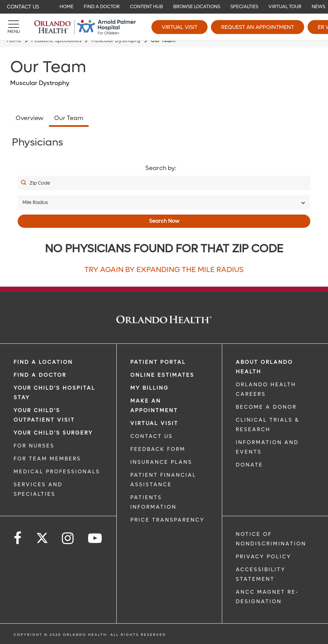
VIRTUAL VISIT (154, 423)
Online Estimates (162, 375)
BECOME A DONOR (266, 407)
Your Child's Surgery (53, 433)
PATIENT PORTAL (158, 362)
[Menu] (14, 27)
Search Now (164, 221)
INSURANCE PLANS (161, 462)
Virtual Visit (179, 27)
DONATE (249, 465)
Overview (30, 118)
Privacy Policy (264, 557)
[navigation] (164, 7)
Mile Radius (35, 202)
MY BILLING (150, 388)
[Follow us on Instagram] (68, 538)
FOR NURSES (34, 446)
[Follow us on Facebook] (18, 538)
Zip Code (40, 183)
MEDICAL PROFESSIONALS (57, 472)
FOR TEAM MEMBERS (47, 459)
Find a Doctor (40, 375)
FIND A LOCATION (43, 362)
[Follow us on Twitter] (42, 536)
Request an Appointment (258, 27)
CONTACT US (152, 436)
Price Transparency (167, 520)
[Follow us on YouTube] (95, 538)
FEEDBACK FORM (158, 449)
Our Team (69, 118)
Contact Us (23, 7)
